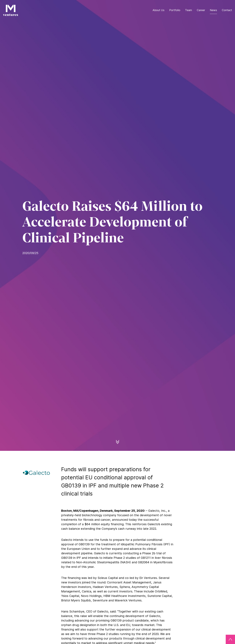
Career (201, 10)
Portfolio (175, 10)
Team (189, 10)
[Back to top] (230, 639)
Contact (227, 10)
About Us (158, 10)
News (213, 10)
